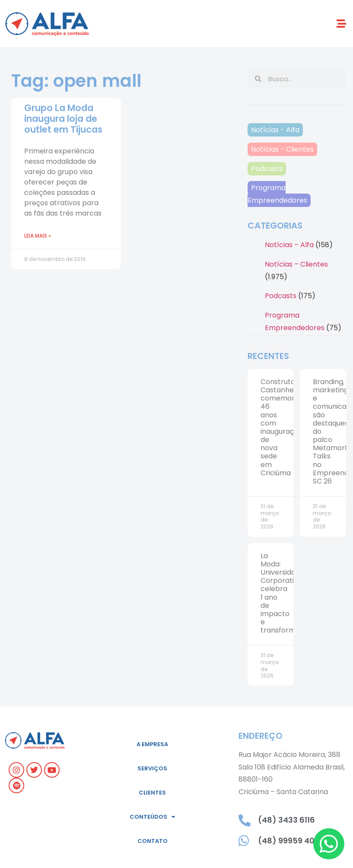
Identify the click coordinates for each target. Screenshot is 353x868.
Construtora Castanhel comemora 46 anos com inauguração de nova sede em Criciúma (281, 427)
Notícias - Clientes (282, 149)
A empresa (152, 744)
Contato (153, 841)
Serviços (152, 768)
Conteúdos (152, 817)
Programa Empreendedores (277, 194)
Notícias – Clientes (296, 264)
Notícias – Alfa (289, 245)
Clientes (152, 793)
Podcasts (267, 169)
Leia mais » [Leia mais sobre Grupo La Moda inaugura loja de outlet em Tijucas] (38, 236)
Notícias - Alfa (275, 130)
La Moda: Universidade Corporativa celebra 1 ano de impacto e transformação (286, 593)
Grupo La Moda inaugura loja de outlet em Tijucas (63, 119)
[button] (342, 24)
